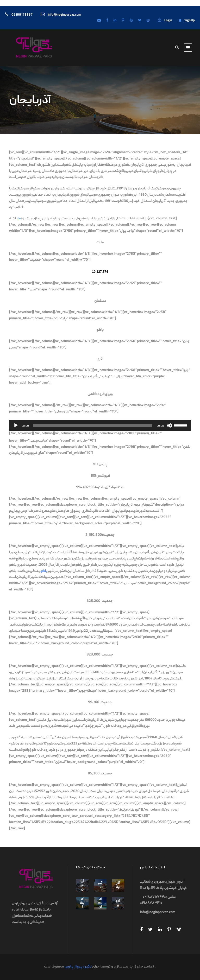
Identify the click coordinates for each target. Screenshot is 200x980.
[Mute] (170, 425)
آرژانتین (82, 885)
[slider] (93, 425)
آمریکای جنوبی (100, 909)
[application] (100, 425)
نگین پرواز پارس (78, 967)
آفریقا (118, 885)
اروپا (118, 903)
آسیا (100, 885)
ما (19, 219)
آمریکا (82, 903)
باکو (44, 571)
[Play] (16, 425)
